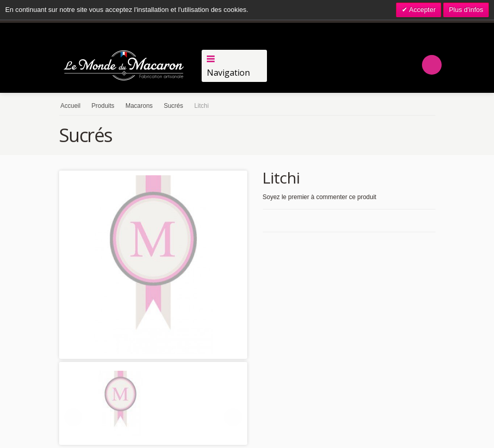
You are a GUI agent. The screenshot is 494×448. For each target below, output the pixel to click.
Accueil (71, 106)
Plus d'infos (466, 10)
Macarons (139, 106)
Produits (103, 106)
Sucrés (173, 106)
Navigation (228, 73)
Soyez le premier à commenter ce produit (320, 197)
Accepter (421, 10)
